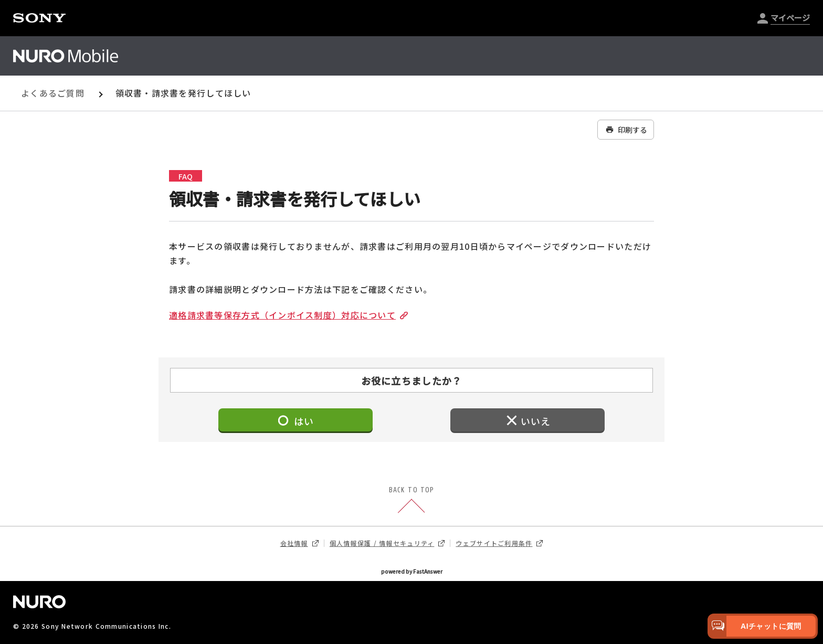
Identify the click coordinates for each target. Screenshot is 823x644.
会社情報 (299, 543)
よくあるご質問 (53, 93)
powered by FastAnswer (412, 571)
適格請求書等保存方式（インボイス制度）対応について (286, 315)
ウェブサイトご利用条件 (499, 543)
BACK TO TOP (411, 501)
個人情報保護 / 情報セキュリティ (387, 543)
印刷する (626, 130)
